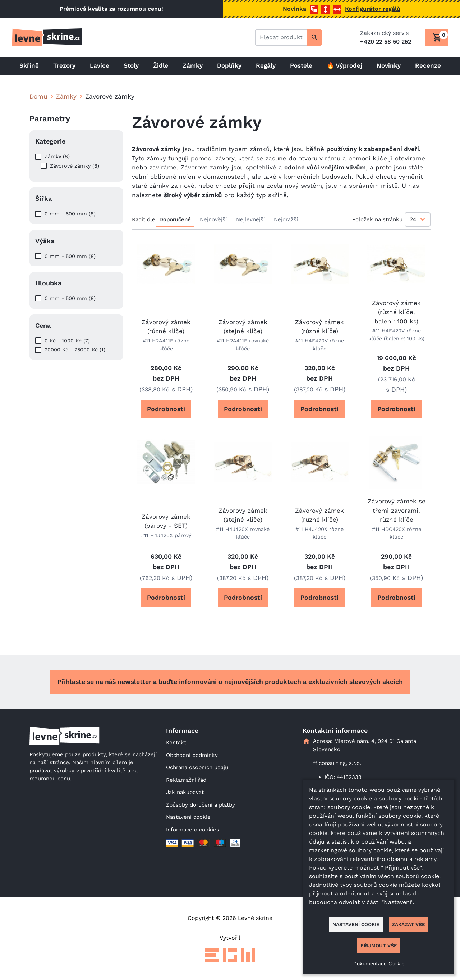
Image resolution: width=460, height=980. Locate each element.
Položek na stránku (377, 219)
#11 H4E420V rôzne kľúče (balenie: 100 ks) (396, 335)
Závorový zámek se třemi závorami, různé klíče (397, 510)
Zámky (193, 65)
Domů (38, 96)
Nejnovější (213, 219)
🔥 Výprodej (344, 65)
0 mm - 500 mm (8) (70, 214)
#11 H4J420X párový (166, 535)
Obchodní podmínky (192, 755)
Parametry (50, 119)
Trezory (64, 65)
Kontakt (176, 743)
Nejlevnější (250, 219)
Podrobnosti (166, 409)
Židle (161, 65)
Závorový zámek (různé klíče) (166, 327)
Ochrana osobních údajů (197, 767)
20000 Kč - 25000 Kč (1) (75, 350)
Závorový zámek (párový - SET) (166, 521)
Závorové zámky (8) (75, 166)
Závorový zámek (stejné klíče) (243, 327)
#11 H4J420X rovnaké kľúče (243, 533)
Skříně (29, 65)
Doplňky (229, 65)
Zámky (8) (57, 156)
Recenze (428, 65)
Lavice (100, 65)
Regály (266, 65)
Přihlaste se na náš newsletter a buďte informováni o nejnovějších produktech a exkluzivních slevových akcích (230, 682)
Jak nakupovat (185, 792)
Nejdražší (286, 219)
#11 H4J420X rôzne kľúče (319, 533)
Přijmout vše (379, 945)
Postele (301, 65)
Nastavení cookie (188, 817)
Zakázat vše (408, 924)
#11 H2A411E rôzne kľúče (166, 345)
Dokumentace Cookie (379, 963)
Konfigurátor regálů (373, 9)
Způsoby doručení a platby (201, 805)
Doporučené (175, 219)
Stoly (131, 65)
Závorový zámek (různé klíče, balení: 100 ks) (396, 312)
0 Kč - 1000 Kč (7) (67, 341)
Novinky (389, 65)
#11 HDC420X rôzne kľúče (397, 533)
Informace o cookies (193, 830)
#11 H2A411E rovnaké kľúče (243, 345)
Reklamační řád (186, 780)
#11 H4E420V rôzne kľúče (320, 345)
